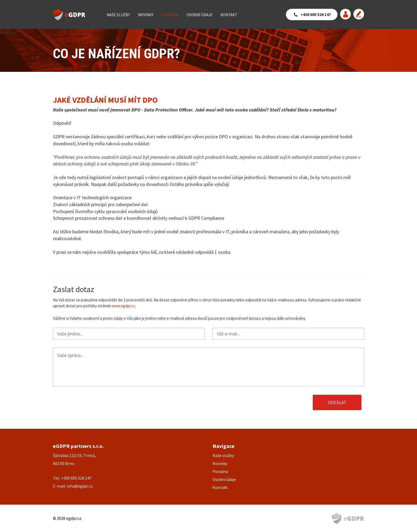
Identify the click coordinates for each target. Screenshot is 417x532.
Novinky (146, 15)
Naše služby (118, 15)
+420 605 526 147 (316, 14)
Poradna (170, 15)
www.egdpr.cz (123, 306)
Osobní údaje (199, 15)
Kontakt (229, 15)
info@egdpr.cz (80, 486)
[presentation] (93, 402)
